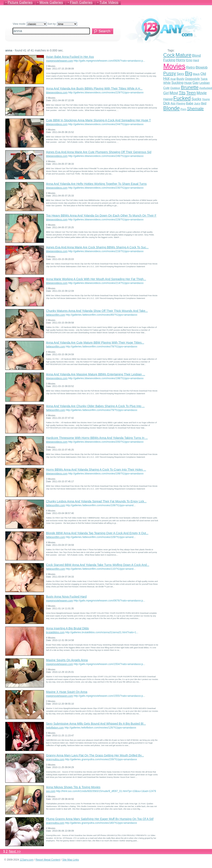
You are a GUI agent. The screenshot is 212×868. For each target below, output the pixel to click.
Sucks (196, 99)
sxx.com (51, 791)
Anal (173, 79)
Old (203, 74)
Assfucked (206, 88)
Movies (174, 66)
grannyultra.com (55, 759)
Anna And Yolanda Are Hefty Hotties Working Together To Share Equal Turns (96, 184)
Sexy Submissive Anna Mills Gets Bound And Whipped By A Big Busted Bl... (96, 724)
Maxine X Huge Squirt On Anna (67, 692)
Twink (204, 79)
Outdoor (175, 88)
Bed (204, 103)
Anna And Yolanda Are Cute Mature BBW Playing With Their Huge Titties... (95, 343)
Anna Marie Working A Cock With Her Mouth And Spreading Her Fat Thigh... (96, 279)
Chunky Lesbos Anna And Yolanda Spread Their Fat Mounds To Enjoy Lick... (96, 501)
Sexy (180, 74)
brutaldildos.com (55, 632)
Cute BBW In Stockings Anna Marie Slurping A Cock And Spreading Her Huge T (98, 120)
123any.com (26, 860)
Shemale (195, 109)
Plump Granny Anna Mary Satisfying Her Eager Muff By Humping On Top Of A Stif (100, 819)
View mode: (30, 24)
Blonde (172, 108)
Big (189, 73)
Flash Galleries (81, 2)
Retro (191, 67)
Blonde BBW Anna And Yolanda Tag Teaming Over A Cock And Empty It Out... (97, 533)
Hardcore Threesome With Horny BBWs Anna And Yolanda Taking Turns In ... (97, 438)
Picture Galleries (20, 2)
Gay (196, 83)
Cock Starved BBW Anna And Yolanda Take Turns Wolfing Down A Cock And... (98, 565)
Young (206, 99)
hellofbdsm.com (55, 728)
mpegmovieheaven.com (59, 61)
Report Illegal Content (48, 860)
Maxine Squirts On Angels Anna (67, 660)
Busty (180, 79)
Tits (182, 93)
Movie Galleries (51, 2)
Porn (183, 109)
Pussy (170, 73)
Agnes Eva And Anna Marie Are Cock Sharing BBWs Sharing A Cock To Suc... (97, 247)
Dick (167, 103)
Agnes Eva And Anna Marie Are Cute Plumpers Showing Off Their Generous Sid (99, 152)
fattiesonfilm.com (56, 315)
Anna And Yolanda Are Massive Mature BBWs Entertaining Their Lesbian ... (96, 374)
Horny (181, 60)
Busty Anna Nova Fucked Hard (66, 597)
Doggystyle (192, 79)
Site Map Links (71, 860)
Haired (168, 99)
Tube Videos (109, 2)
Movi (174, 93)
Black (196, 74)
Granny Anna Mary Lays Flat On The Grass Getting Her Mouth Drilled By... (95, 755)
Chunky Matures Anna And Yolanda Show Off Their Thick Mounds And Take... (97, 311)
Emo (189, 60)
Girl (166, 93)
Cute (166, 88)
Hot (166, 78)
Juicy (197, 103)
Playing (181, 103)
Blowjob (202, 67)
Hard (196, 60)
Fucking (169, 60)
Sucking (177, 83)
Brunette (190, 87)
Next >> (15, 851)
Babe (190, 103)
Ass (173, 103)
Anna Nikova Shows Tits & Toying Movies (73, 787)
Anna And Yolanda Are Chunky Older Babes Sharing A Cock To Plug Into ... (95, 406)
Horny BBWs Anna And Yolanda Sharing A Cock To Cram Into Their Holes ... (96, 470)
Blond (196, 56)
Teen (191, 93)
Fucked (182, 98)
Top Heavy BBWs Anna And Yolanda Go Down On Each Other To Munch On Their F (101, 216)
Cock (169, 55)
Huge (188, 83)
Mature (183, 55)
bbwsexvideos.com (57, 93)
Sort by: (62, 24)
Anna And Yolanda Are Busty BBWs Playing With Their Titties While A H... (94, 88)
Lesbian (205, 83)
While (167, 83)
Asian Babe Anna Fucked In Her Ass (70, 57)
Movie (202, 93)
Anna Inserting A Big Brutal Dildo (67, 628)
